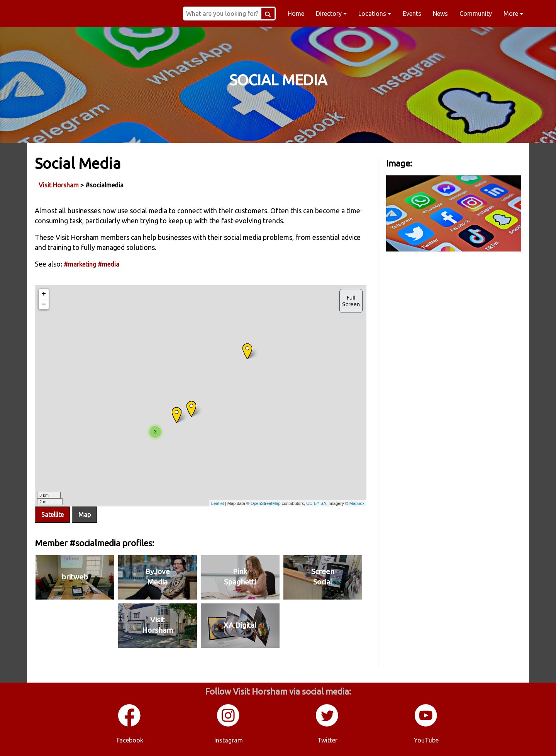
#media (108, 264)
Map (85, 515)
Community (476, 14)
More (513, 14)
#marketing (80, 264)
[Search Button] (268, 14)
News (440, 14)
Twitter (327, 740)
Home (296, 14)
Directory (331, 14)
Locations (375, 14)
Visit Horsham (59, 185)
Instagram (229, 740)
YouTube (426, 740)
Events (412, 14)
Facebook (130, 740)
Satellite (53, 515)
